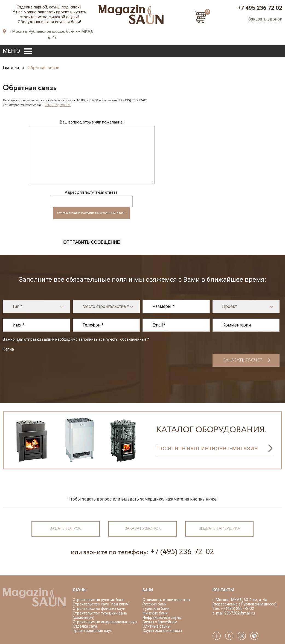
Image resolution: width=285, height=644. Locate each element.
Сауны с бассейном (160, 622)
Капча (8, 349)
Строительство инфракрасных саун (105, 622)
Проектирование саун (92, 631)
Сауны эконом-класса (162, 631)
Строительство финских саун (99, 608)
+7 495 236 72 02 (260, 8)
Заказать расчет (242, 360)
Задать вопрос (66, 529)
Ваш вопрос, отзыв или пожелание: (92, 122)
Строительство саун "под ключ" (101, 604)
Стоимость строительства (166, 600)
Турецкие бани (156, 608)
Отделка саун (85, 626)
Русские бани (155, 604)
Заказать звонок (265, 19)
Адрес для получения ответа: (92, 192)
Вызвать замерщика (219, 529)
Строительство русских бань (99, 600)
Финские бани (155, 613)
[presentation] (92, 229)
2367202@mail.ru (58, 105)
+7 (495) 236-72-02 (182, 552)
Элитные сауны (156, 626)
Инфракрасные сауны (162, 617)
